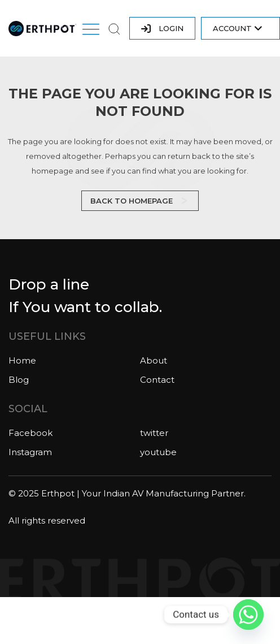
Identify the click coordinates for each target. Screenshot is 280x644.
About (154, 360)
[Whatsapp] (248, 615)
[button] (91, 31)
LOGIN (162, 29)
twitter (154, 433)
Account (238, 29)
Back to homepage (132, 201)
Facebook (30, 433)
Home (22, 360)
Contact (157, 380)
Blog (19, 380)
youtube (158, 452)
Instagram (30, 452)
